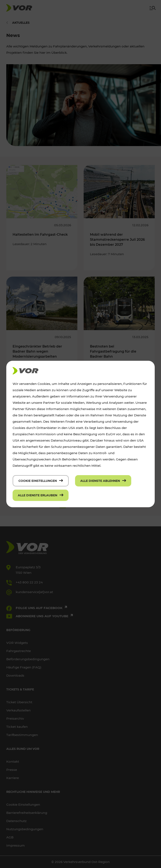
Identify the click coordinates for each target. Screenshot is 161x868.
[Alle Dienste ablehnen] (103, 481)
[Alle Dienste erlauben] (41, 495)
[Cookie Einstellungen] (41, 481)
